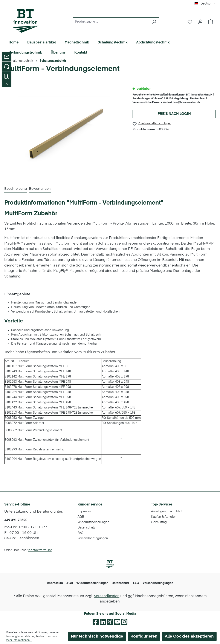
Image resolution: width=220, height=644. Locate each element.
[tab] (16, 189)
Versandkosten (107, 596)
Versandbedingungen (93, 538)
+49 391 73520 (16, 520)
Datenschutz (86, 528)
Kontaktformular (40, 550)
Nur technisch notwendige (97, 636)
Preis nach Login (174, 114)
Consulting (159, 522)
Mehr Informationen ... (19, 640)
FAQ (81, 533)
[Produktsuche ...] (111, 22)
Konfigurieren (144, 636)
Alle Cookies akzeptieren (189, 636)
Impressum (86, 512)
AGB (81, 517)
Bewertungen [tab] (40, 189)
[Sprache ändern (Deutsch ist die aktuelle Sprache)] (205, 4)
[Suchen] (154, 22)
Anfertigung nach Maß (167, 512)
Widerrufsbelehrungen (93, 522)
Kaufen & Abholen (164, 517)
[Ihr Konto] (200, 22)
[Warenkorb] (211, 22)
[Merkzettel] (190, 22)
